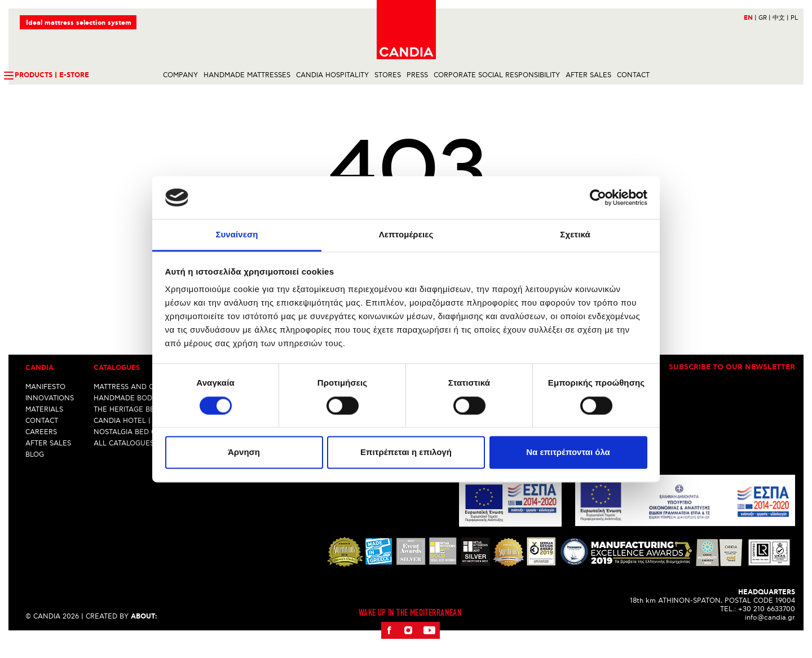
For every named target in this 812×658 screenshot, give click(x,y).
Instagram (408, 650)
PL (794, 18)
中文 (781, 18)
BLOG (35, 474)
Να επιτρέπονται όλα (568, 452)
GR (765, 18)
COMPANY (180, 75)
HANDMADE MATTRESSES (247, 75)
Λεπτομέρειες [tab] (406, 235)
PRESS (417, 75)
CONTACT (633, 75)
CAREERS (41, 451)
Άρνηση (244, 452)
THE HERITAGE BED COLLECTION (150, 429)
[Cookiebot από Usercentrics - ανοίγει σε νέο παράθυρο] (598, 197)
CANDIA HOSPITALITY (332, 75)
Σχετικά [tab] (575, 235)
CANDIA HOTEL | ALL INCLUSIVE (149, 440)
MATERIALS (44, 429)
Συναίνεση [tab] (237, 235)
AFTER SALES (588, 75)
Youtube (429, 650)
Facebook (389, 650)
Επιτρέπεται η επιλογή (406, 452)
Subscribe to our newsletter (732, 387)
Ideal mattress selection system (79, 23)
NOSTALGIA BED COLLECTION (144, 451)
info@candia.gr (770, 637)
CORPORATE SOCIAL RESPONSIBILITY (497, 75)
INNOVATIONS (50, 418)
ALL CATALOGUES (124, 463)
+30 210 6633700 (767, 628)
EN (750, 18)
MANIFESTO (45, 406)
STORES (388, 75)
